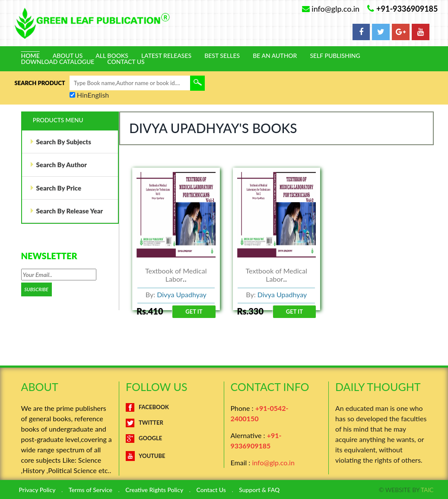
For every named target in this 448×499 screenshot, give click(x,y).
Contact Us (126, 62)
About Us (68, 56)
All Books (112, 56)
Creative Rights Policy (154, 490)
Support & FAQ (259, 490)
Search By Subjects (60, 142)
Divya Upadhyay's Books (213, 128)
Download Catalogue (58, 62)
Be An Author (275, 56)
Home (30, 56)
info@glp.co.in (273, 462)
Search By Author (58, 165)
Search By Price (56, 188)
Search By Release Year (67, 211)
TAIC (427, 490)
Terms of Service (91, 490)
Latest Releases (166, 56)
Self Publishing (335, 56)
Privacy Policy (37, 490)
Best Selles (222, 56)
